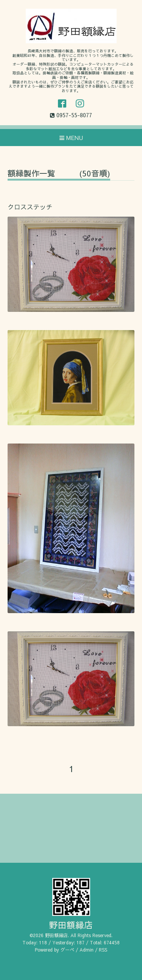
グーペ (67, 950)
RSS (103, 950)
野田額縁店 (71, 925)
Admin (87, 950)
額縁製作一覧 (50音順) (59, 174)
